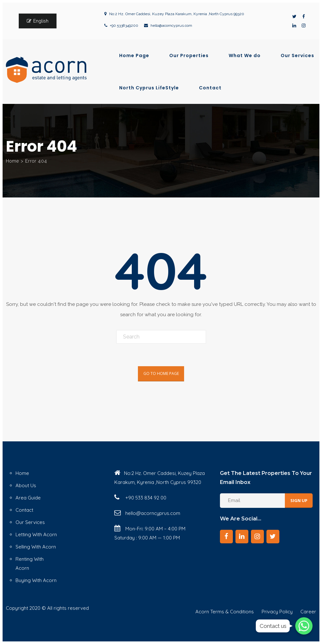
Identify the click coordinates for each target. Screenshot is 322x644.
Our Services (297, 55)
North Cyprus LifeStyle (149, 88)
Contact (210, 88)
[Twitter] (273, 537)
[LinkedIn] (242, 537)
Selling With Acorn (36, 547)
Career (308, 612)
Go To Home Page (161, 373)
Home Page (134, 55)
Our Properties (189, 55)
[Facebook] (226, 537)
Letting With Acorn (36, 534)
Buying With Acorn (36, 580)
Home (12, 161)
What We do (245, 55)
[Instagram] (257, 537)
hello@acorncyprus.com (171, 25)
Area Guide (28, 498)
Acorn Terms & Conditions (225, 612)
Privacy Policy (277, 612)
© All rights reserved (65, 608)
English (41, 21)
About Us (26, 485)
